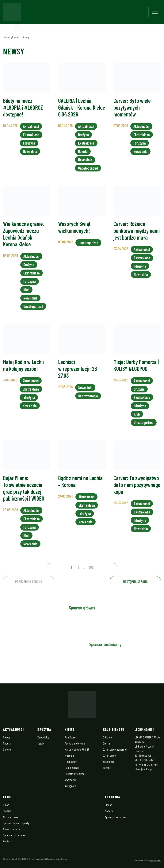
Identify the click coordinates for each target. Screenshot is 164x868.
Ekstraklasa (31, 135)
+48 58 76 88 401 (148, 765)
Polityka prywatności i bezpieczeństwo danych (48, 859)
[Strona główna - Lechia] (12, 13)
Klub (26, 290)
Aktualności (31, 126)
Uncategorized (88, 168)
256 (91, 567)
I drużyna (29, 143)
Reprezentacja (88, 396)
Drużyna (84, 135)
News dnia (30, 151)
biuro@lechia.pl (144, 769)
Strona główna (11, 37)
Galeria (83, 151)
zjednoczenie (156, 860)
